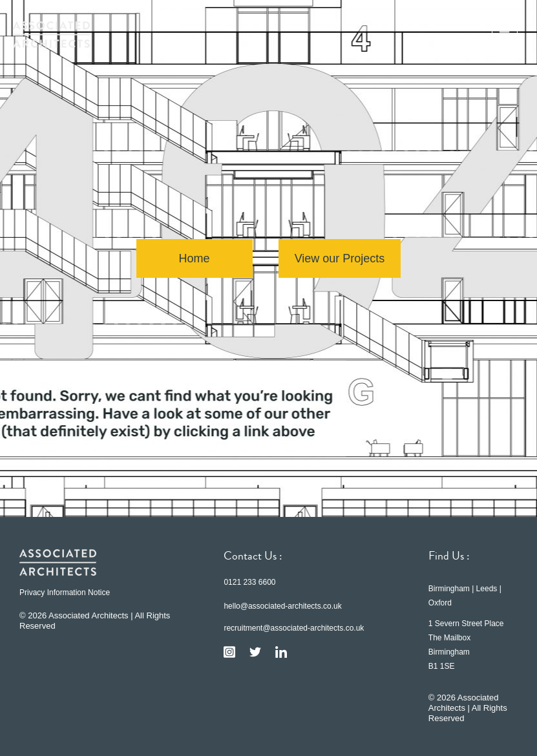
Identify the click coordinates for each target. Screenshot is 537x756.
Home (195, 258)
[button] (505, 34)
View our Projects (340, 258)
